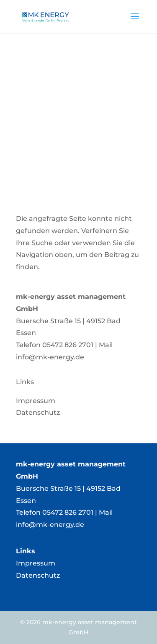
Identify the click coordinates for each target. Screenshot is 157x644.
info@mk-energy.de (50, 357)
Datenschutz (38, 575)
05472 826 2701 (68, 345)
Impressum (36, 563)
